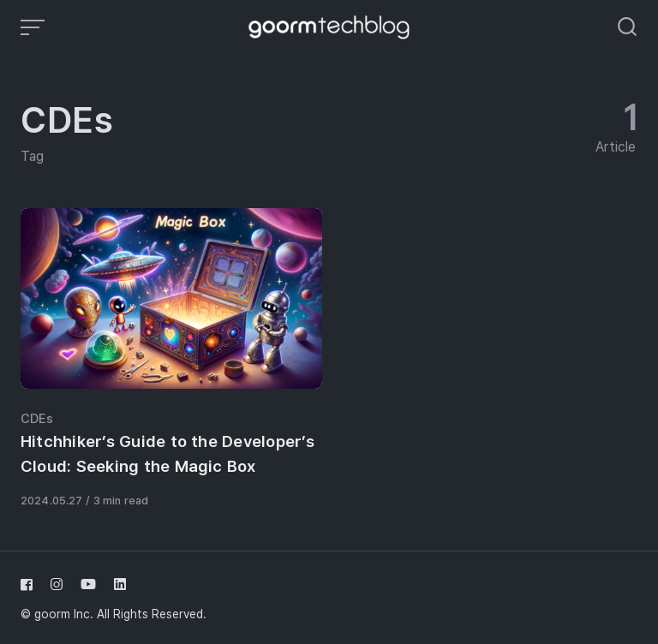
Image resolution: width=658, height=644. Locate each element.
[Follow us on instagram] (57, 584)
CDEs (37, 419)
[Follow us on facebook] (30, 584)
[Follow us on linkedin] (117, 584)
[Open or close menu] (34, 27)
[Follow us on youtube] (88, 584)
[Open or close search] (627, 27)
